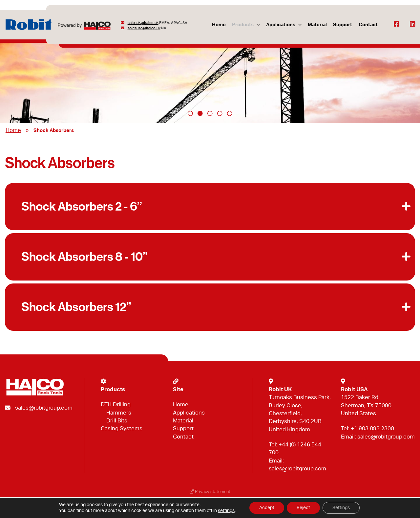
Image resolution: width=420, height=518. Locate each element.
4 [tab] (220, 113)
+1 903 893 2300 (372, 428)
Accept (267, 508)
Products (243, 25)
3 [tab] (210, 113)
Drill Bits (117, 421)
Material (317, 25)
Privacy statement (210, 492)
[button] (210, 207)
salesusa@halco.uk (144, 28)
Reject (303, 508)
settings (226, 511)
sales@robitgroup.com (44, 408)
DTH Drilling (116, 405)
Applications (281, 25)
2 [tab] (200, 113)
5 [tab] (230, 113)
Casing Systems (122, 428)
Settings (341, 508)
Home (219, 25)
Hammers (119, 413)
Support (343, 25)
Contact (368, 25)
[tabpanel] (210, 76)
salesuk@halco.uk (143, 23)
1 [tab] (190, 113)
